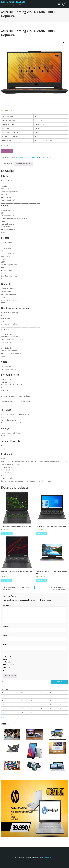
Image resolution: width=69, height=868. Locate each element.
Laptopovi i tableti (13, 2)
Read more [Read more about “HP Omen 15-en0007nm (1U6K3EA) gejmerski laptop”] (7, 580)
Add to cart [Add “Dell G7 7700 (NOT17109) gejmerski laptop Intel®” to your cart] (42, 580)
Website (6, 645)
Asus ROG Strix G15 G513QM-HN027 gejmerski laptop (54, 588)
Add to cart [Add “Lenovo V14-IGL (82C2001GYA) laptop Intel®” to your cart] (42, 534)
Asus (44, 157)
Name (6, 627)
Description (8, 164)
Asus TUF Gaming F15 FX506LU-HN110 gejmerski (16, 588)
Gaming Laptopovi (31, 157)
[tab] (8, 164)
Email (6, 636)
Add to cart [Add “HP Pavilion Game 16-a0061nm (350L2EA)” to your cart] (7, 534)
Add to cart (7, 151)
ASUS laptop (20, 157)
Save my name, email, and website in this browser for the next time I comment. (9, 663)
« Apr (3, 718)
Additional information (23, 164)
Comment (7, 605)
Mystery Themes (48, 857)
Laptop (48, 157)
